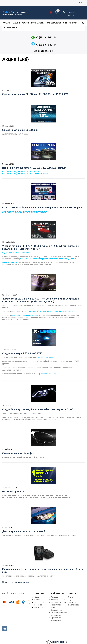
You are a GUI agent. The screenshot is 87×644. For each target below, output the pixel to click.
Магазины (39, 607)
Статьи (71, 597)
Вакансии (38, 605)
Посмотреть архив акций (16, 582)
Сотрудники (39, 602)
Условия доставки (59, 602)
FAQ (69, 600)
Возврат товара (58, 610)
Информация (58, 593)
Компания (39, 593)
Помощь (72, 593)
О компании (39, 597)
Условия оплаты (58, 600)
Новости (38, 600)
